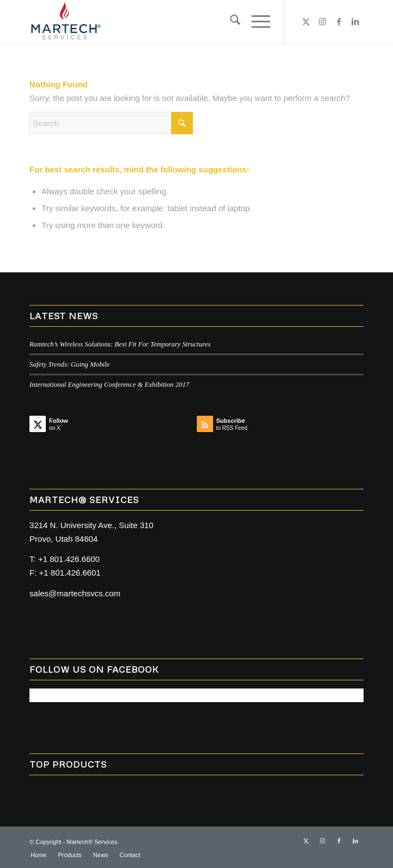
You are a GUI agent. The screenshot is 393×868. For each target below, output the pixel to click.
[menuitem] (230, 22)
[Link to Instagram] (323, 22)
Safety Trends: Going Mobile (69, 364)
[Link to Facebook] (339, 22)
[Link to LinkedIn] (355, 22)
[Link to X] (306, 22)
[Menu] (255, 22)
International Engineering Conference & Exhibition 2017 (109, 385)
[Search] (230, 22)
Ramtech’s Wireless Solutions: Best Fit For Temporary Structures (120, 344)
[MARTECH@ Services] (163, 22)
